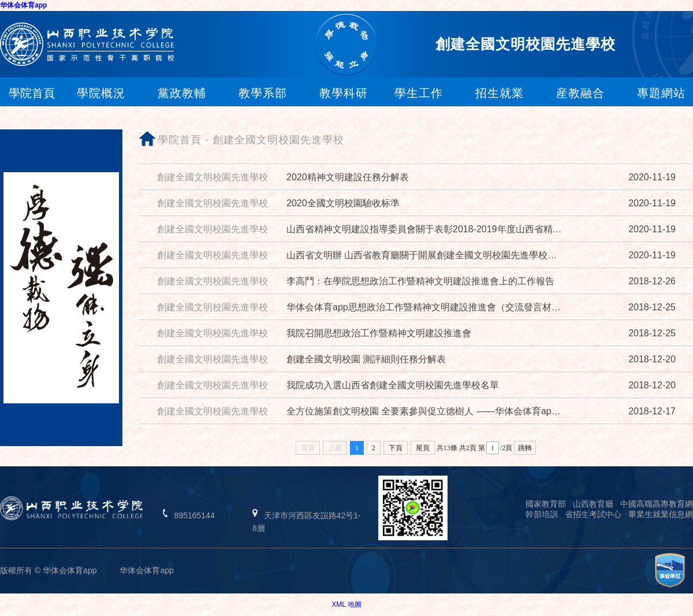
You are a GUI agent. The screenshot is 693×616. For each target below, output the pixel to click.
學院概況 (101, 93)
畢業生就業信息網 (661, 514)
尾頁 (423, 448)
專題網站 (661, 93)
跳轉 (525, 448)
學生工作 (419, 93)
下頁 (396, 448)
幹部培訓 (542, 514)
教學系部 (263, 93)
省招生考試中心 (593, 514)
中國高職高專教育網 (657, 504)
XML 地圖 (346, 604)
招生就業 (500, 93)
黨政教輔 (182, 93)
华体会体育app (23, 5)
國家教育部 (546, 504)
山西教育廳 (593, 504)
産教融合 (580, 93)
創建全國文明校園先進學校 (278, 140)
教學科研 (344, 93)
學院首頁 (180, 140)
